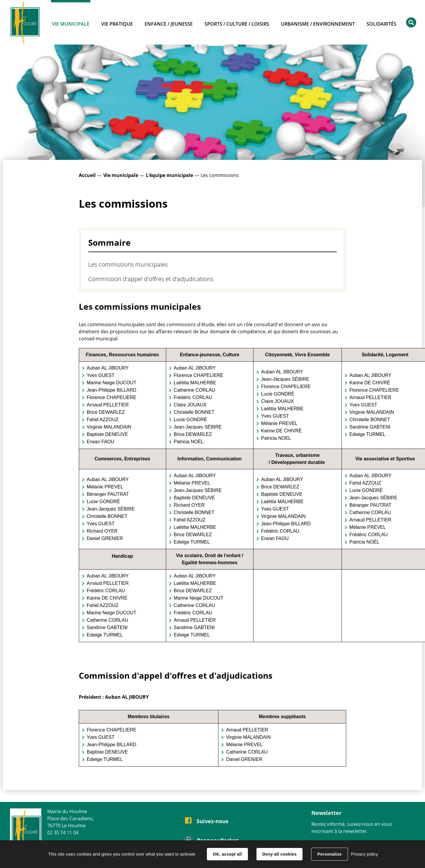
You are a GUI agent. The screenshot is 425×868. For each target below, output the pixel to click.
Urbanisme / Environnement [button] (318, 24)
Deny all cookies (279, 854)
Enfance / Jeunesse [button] (169, 24)
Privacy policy (364, 854)
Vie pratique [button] (117, 24)
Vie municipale (121, 175)
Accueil (87, 175)
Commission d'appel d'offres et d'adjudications (151, 279)
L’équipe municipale (169, 175)
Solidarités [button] (381, 24)
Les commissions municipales (128, 264)
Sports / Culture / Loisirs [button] (237, 24)
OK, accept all (227, 854)
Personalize (329, 854)
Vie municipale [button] (71, 24)
